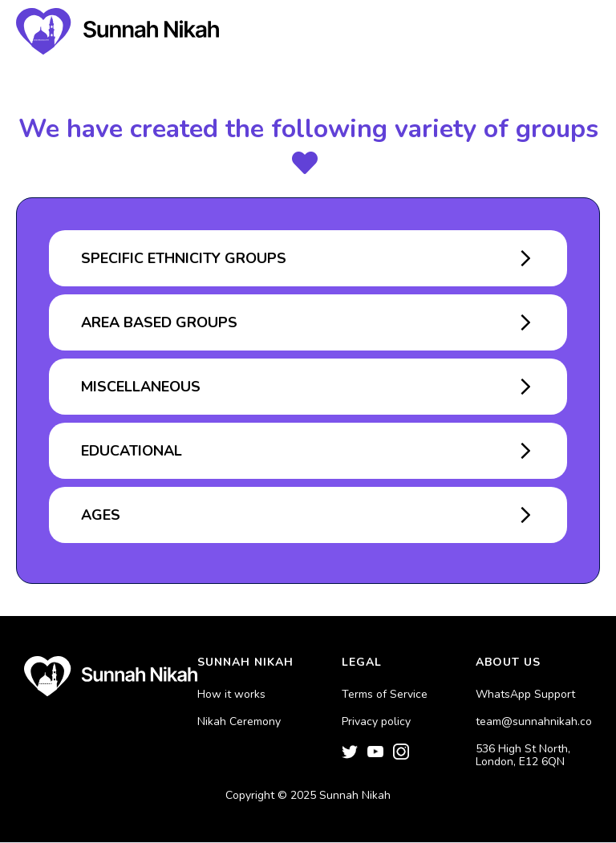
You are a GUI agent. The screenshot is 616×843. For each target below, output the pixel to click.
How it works (231, 695)
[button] (576, 32)
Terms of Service (385, 695)
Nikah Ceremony (239, 722)
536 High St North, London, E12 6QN (523, 756)
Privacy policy (376, 722)
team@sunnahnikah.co (534, 722)
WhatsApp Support (525, 695)
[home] (118, 31)
